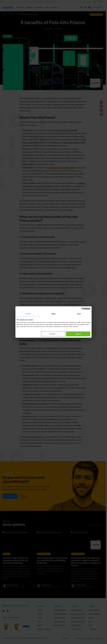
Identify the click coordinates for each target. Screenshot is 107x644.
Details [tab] (53, 314)
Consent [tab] (28, 314)
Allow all (78, 334)
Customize (53, 334)
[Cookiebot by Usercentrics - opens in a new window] (83, 309)
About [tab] (79, 314)
